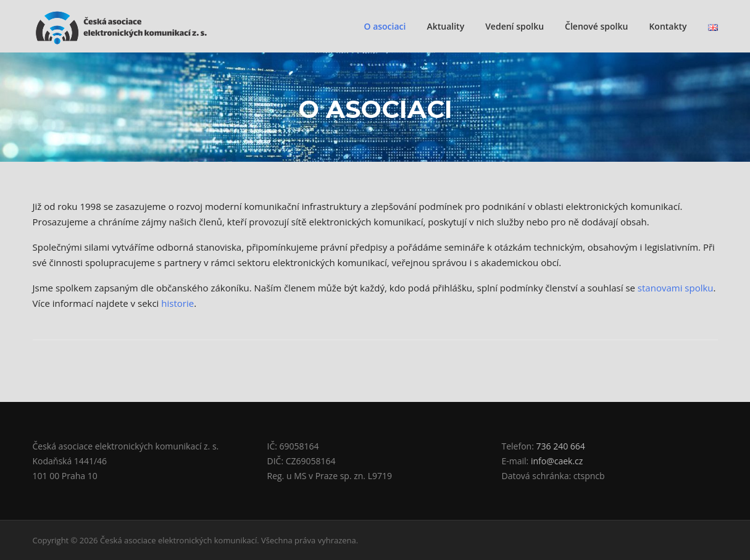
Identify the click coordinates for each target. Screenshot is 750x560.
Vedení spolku (515, 26)
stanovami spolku (676, 288)
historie (177, 303)
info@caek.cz (557, 461)
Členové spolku (596, 26)
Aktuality (445, 26)
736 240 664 (561, 446)
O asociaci (385, 26)
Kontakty (668, 26)
